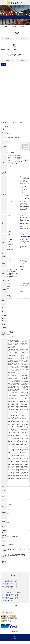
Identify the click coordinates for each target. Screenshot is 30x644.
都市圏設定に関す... (10, 583)
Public (3, 64)
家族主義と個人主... (10, 597)
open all (8, 61)
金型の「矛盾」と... (10, 596)
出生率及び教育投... (10, 586)
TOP (6, 27)
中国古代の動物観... (10, 599)
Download (27, 161)
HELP (14, 27)
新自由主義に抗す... (10, 588)
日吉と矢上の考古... (10, 600)
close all (22, 61)
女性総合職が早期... (10, 594)
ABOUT (23, 27)
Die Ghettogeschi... (9, 585)
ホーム (3, 122)
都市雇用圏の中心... (10, 582)
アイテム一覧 (10, 122)
